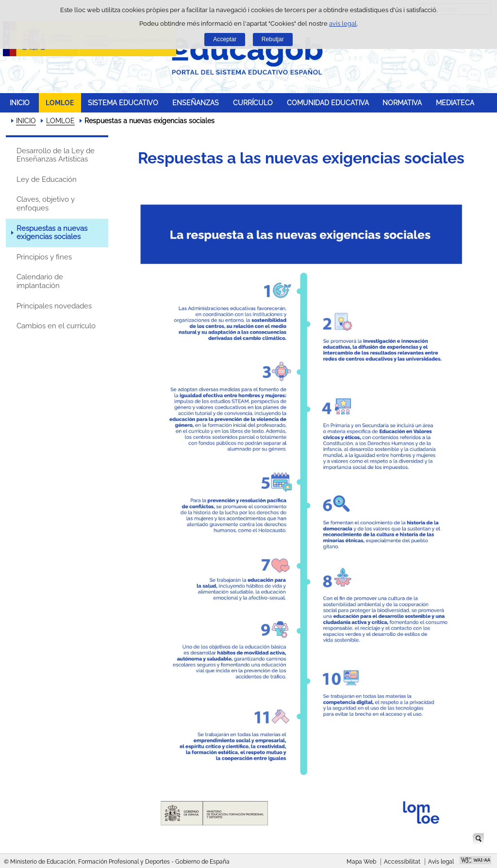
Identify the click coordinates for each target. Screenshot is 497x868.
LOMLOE (60, 103)
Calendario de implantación (40, 281)
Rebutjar (273, 39)
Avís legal (441, 862)
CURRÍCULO (253, 103)
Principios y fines (44, 257)
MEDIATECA (455, 103)
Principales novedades (54, 306)
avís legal (343, 24)
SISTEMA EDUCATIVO (123, 103)
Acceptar (225, 39)
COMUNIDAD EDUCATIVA (328, 103)
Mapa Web (361, 862)
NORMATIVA (402, 103)
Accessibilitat (402, 862)
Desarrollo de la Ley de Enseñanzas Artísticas (56, 155)
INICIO (20, 103)
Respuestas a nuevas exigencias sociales (52, 233)
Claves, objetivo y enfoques (46, 204)
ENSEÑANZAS (196, 103)
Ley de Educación (47, 179)
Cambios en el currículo (56, 326)
